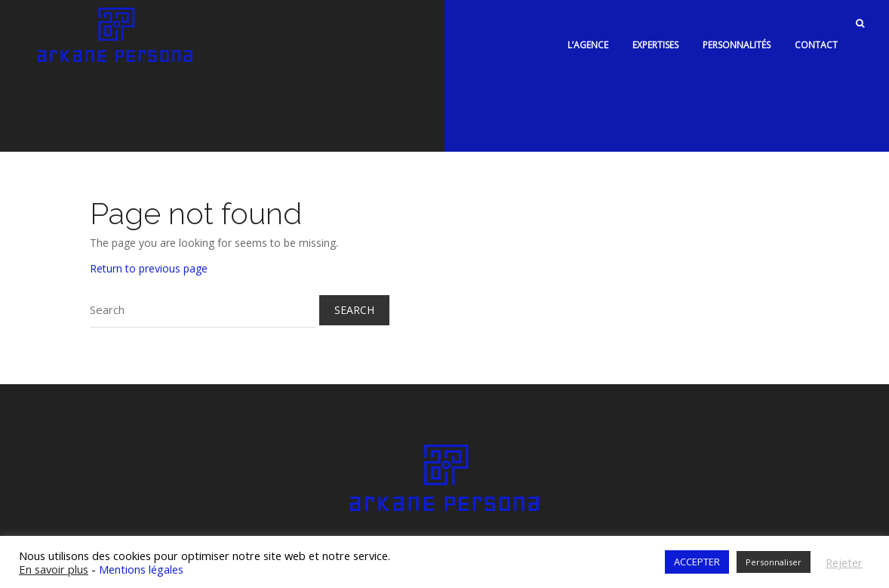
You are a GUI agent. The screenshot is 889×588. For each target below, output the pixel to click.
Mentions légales (141, 562)
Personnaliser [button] (774, 556)
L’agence (588, 39)
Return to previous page (149, 262)
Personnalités (737, 39)
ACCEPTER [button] (697, 556)
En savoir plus (54, 562)
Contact (816, 39)
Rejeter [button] (844, 556)
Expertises (655, 39)
